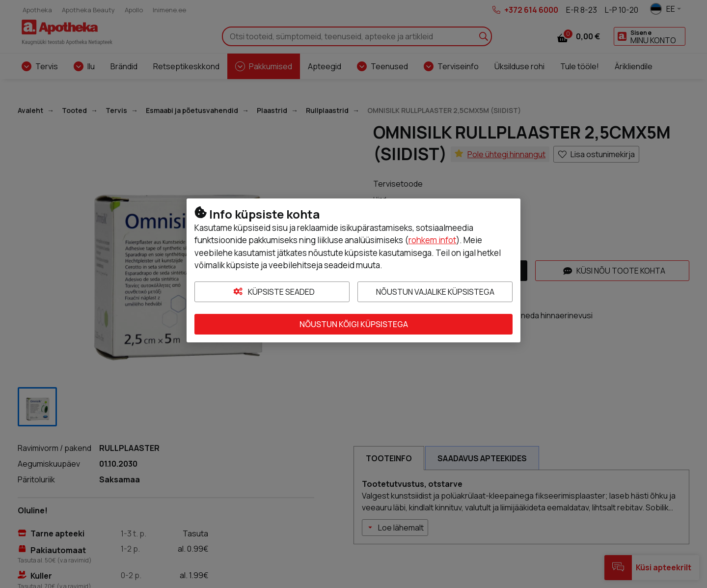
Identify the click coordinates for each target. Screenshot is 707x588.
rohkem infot (432, 240)
